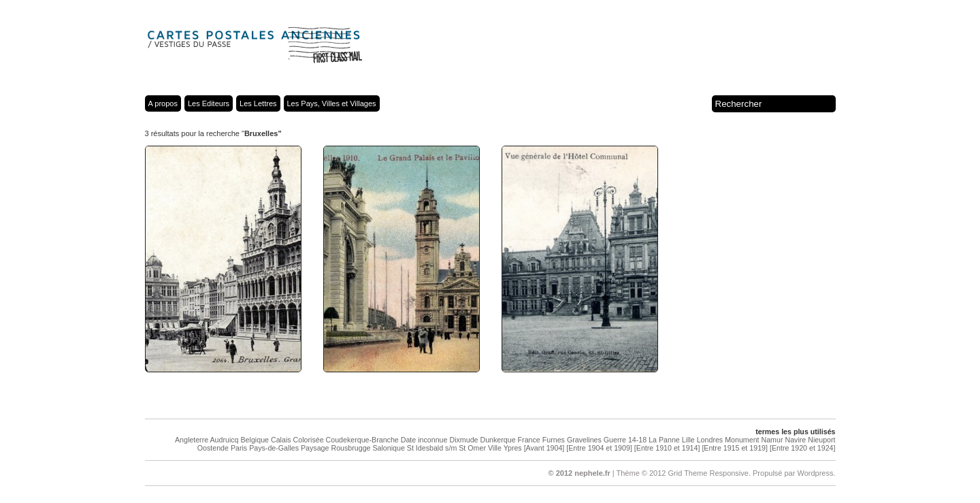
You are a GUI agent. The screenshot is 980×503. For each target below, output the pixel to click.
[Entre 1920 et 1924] (803, 448)
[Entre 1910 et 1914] (667, 448)
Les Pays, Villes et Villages (332, 103)
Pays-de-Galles (274, 448)
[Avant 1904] (544, 448)
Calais (281, 440)
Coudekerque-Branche (362, 440)
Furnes (554, 440)
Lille (688, 440)
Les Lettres (258, 103)
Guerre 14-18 (625, 440)
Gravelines (584, 440)
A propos (163, 103)
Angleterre (192, 440)
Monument (742, 440)
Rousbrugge (350, 448)
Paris (239, 448)
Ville (495, 448)
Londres (710, 440)
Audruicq (224, 440)
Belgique (255, 440)
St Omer (472, 448)
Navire (795, 440)
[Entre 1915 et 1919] (735, 448)
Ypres (513, 448)
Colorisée (309, 440)
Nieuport (821, 440)
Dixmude (463, 440)
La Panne (664, 440)
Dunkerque (497, 440)
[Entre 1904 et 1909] (599, 448)
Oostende (213, 448)
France (529, 440)
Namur (772, 440)
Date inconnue (424, 440)
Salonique (388, 448)
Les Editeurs (209, 103)
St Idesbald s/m (432, 448)
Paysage (315, 448)
